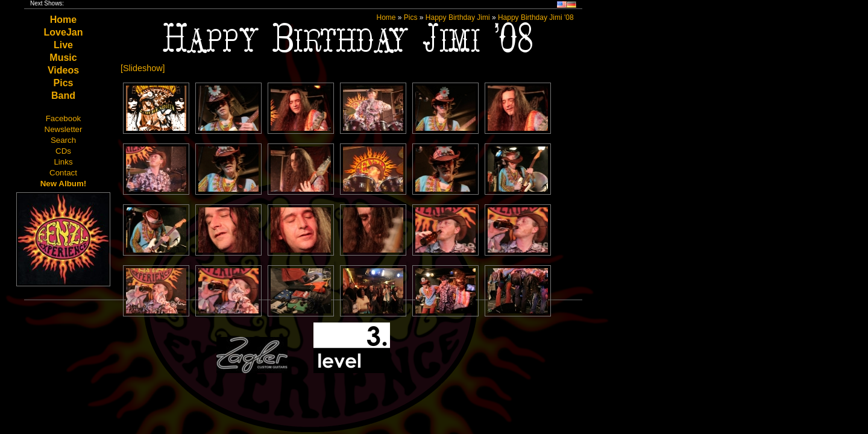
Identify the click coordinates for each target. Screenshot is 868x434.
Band (63, 96)
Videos (63, 70)
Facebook (64, 118)
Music (63, 58)
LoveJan (64, 32)
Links (63, 162)
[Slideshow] (143, 68)
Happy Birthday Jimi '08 (536, 17)
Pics (64, 83)
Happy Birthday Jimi (458, 17)
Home (63, 20)
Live (63, 45)
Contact (63, 173)
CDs (63, 151)
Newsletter (64, 129)
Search (63, 140)
